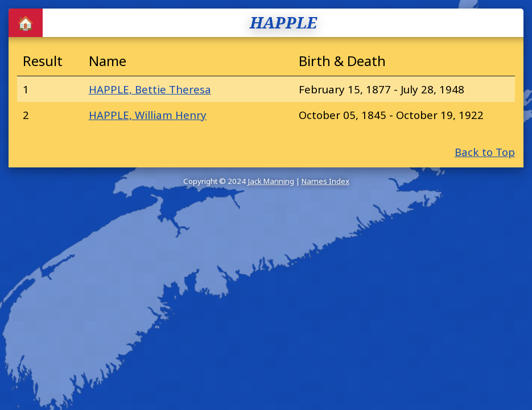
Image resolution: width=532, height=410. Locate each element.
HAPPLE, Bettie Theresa (150, 89)
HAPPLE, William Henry (148, 115)
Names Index (325, 181)
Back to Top (485, 152)
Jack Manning (271, 181)
